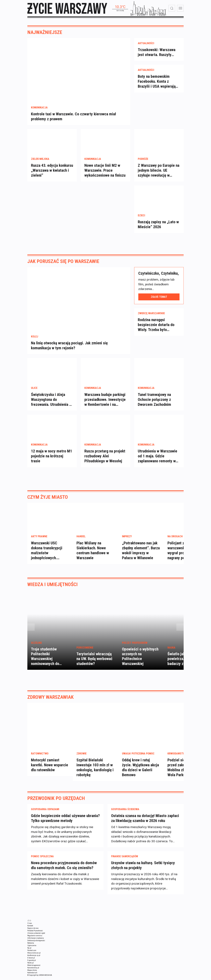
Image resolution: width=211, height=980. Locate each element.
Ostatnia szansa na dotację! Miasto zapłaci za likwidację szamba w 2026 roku (145, 822)
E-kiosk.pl (31, 961)
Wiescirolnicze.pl (34, 957)
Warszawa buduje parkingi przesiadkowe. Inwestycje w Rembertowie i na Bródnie (105, 403)
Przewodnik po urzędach (56, 802)
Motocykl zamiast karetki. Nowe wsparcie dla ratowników (50, 768)
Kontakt (30, 929)
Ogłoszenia (32, 949)
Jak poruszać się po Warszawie (63, 265)
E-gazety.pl (32, 964)
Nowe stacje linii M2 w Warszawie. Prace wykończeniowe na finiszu (105, 174)
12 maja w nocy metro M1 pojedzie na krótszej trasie (52, 460)
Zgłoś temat (159, 300)
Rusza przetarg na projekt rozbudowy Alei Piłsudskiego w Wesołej (105, 460)
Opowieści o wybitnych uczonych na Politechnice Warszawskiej (140, 660)
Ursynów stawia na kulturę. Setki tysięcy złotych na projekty (143, 869)
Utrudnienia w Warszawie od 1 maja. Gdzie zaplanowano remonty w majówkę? (158, 460)
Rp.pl (29, 952)
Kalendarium (32, 976)
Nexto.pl (30, 966)
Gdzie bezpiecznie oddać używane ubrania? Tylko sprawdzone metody (65, 822)
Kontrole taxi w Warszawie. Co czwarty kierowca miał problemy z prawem (74, 120)
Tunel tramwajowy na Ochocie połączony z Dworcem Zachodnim (154, 403)
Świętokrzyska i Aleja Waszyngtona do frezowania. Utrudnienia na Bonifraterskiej (52, 403)
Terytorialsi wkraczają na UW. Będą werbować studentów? (94, 662)
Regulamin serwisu (35, 939)
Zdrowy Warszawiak (51, 700)
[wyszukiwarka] (172, 8)
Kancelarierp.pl (33, 971)
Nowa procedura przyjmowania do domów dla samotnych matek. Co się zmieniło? (64, 869)
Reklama (31, 947)
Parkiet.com (32, 954)
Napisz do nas (33, 932)
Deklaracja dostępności (36, 944)
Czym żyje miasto (48, 501)
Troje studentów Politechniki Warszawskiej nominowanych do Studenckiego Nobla (47, 662)
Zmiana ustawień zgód (36, 937)
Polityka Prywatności (35, 934)
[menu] (180, 8)
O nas (30, 927)
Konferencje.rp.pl (34, 959)
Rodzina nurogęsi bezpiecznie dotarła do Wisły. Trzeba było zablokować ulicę (156, 328)
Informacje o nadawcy (36, 942)
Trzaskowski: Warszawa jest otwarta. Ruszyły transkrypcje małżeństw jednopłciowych (157, 56)
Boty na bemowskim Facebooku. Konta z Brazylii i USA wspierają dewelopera (157, 85)
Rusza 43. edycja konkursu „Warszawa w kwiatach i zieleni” (52, 174)
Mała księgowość (34, 969)
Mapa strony (32, 974)
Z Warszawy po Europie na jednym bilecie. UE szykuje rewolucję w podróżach (159, 174)
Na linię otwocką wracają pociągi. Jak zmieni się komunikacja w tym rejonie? (69, 349)
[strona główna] (67, 8)
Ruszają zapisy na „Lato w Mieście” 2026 (158, 228)
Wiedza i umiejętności (53, 588)
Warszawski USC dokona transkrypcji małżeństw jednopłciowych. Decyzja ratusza (47, 556)
